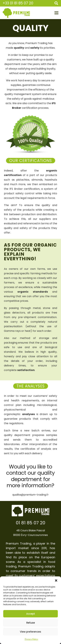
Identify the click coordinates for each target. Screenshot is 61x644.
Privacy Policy (31, 639)
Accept (31, 614)
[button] (56, 580)
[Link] (16, 13)
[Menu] (56, 13)
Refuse (31, 623)
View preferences (30, 632)
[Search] (56, 3)
